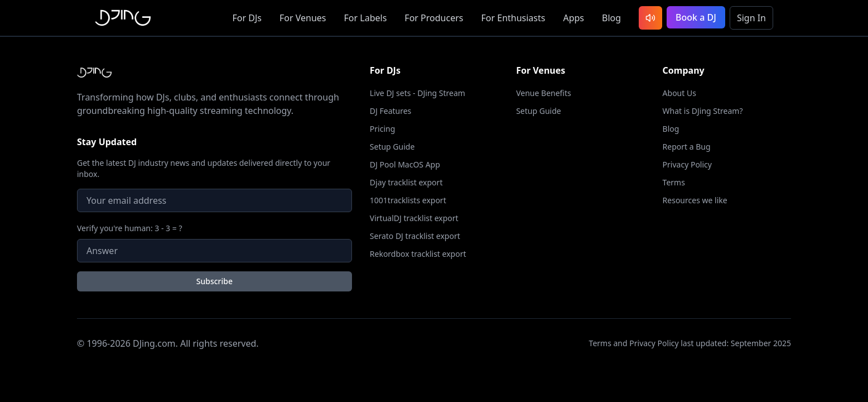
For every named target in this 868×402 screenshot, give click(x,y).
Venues (303, 18)
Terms (674, 182)
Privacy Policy (687, 164)
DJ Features (391, 111)
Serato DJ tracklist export (415, 236)
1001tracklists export (408, 200)
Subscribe (214, 281)
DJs (247, 18)
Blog (611, 18)
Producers (434, 18)
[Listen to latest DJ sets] (650, 18)
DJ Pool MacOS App (405, 164)
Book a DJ (696, 17)
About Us (679, 93)
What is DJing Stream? (703, 111)
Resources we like (695, 200)
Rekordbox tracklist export (418, 254)
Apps (573, 18)
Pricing (382, 129)
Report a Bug (687, 147)
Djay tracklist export (406, 182)
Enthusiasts (513, 18)
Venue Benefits (544, 93)
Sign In (751, 18)
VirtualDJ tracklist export (414, 218)
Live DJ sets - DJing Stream (418, 93)
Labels (366, 18)
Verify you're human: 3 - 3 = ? (130, 228)
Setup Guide (392, 147)
